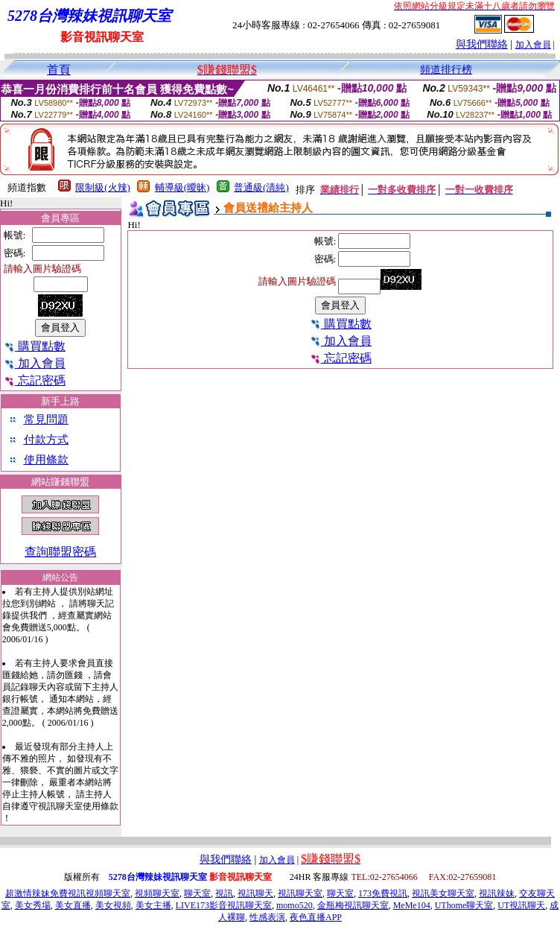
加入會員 (533, 45)
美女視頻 (113, 905)
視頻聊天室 (157, 893)
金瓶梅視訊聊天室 (353, 905)
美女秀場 (33, 905)
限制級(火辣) (103, 187)
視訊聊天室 (300, 893)
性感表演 (267, 917)
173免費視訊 (383, 893)
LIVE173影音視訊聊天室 (224, 905)
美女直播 (73, 905)
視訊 (224, 893)
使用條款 (46, 460)
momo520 (295, 905)
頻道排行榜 (446, 70)
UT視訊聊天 (521, 905)
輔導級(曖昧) (182, 187)
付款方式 (46, 440)
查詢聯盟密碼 (60, 552)
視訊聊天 (255, 893)
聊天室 (197, 893)
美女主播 (153, 905)
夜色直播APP (316, 917)
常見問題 (46, 419)
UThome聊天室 (464, 905)
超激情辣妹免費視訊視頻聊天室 (68, 893)
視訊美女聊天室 (443, 893)
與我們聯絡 (482, 44)
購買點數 (35, 346)
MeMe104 (412, 905)
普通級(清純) (261, 187)
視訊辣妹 (497, 893)
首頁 (59, 70)
